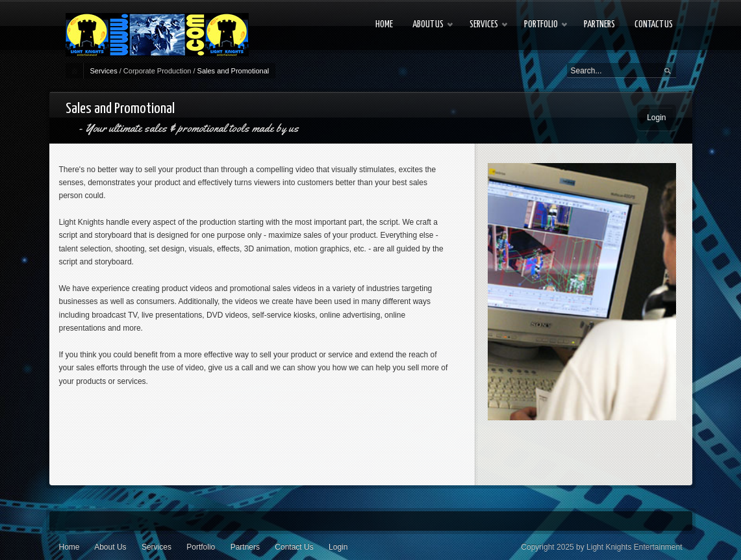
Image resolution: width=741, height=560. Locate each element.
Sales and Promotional (233, 71)
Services (104, 71)
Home (69, 547)
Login (656, 118)
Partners (245, 547)
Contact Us (294, 547)
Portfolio (201, 547)
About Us (110, 547)
